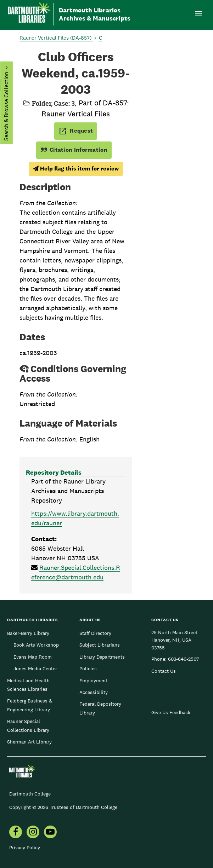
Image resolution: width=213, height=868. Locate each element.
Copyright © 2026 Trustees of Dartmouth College (63, 807)
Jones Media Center (35, 669)
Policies (88, 669)
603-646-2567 (183, 659)
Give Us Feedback (171, 712)
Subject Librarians (100, 645)
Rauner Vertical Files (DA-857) (56, 38)
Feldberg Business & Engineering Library (30, 705)
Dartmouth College (30, 794)
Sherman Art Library (29, 742)
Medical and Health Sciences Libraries (28, 685)
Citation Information (74, 150)
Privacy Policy (25, 847)
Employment (93, 681)
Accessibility (94, 692)
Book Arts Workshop (36, 645)
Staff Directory (95, 633)
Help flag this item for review (76, 169)
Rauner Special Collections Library (28, 725)
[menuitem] (16, 833)
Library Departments (102, 657)
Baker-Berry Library (28, 633)
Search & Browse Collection (6, 106)
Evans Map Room (33, 657)
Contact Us (164, 671)
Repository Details (54, 472)
